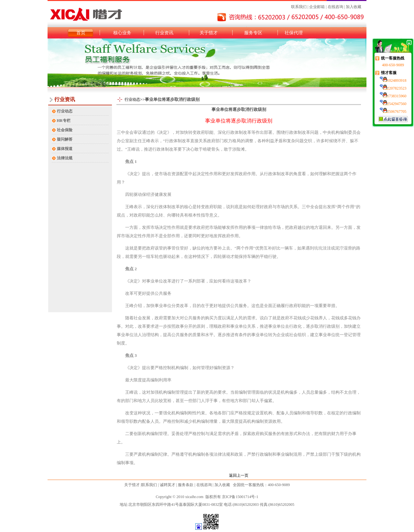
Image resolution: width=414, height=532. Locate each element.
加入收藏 (354, 7)
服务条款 (186, 485)
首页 (81, 33)
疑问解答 (65, 139)
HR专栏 (64, 121)
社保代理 (294, 33)
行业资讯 (164, 33)
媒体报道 (65, 149)
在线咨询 (335, 7)
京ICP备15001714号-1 (240, 497)
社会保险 (65, 130)
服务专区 (253, 33)
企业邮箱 (316, 7)
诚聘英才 (168, 485)
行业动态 (65, 111)
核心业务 (122, 33)
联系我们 (299, 7)
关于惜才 (209, 33)
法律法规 (65, 158)
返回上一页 (239, 475)
